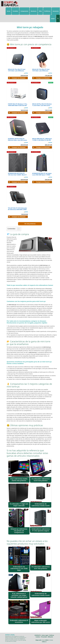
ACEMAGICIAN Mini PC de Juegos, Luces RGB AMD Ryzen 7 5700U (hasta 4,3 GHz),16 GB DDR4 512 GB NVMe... (42, 174)
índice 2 (44, 642)
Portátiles (15, 11)
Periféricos (47, 11)
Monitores (34, 11)
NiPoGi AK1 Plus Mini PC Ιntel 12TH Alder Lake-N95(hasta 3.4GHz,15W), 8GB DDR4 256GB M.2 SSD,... (41, 70)
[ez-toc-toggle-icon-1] (18, 229)
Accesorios (56, 11)
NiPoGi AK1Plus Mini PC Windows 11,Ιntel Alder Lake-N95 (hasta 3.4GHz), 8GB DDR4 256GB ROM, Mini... (42, 105)
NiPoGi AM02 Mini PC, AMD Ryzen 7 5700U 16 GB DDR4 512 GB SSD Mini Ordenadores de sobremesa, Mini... (42, 139)
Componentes (24, 11)
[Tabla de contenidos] (19, 229)
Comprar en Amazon (19, 78)
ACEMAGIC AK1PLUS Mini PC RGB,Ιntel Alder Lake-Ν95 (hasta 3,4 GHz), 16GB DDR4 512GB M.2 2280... (17, 139)
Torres (8, 11)
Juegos (53, 18)
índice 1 (47, 640)
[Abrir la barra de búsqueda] (58, 18)
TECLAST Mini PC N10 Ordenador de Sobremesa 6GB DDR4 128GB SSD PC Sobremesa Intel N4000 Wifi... (18, 209)
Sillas (40, 11)
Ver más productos (30, 224)
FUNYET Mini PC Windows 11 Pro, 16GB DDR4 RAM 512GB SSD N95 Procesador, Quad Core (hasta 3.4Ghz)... (18, 105)
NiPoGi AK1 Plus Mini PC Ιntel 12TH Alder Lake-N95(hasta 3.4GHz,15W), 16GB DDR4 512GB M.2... (17, 70)
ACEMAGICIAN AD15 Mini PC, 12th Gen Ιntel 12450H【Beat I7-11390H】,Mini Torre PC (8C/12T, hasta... (17, 174)
